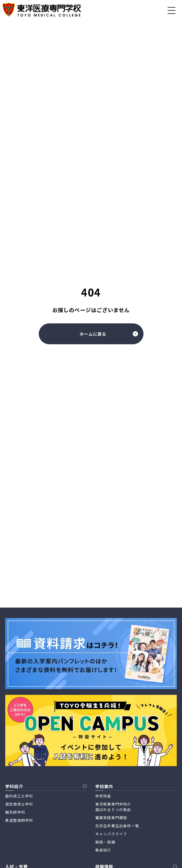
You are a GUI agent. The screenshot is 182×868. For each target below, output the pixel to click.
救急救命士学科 (19, 804)
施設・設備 (105, 842)
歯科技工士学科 (19, 796)
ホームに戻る (109, 334)
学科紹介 (14, 786)
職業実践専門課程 (111, 818)
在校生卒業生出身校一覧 (117, 826)
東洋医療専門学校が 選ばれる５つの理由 (113, 807)
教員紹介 (103, 850)
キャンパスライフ (111, 834)
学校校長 (103, 796)
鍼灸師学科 (15, 812)
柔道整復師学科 (19, 820)
